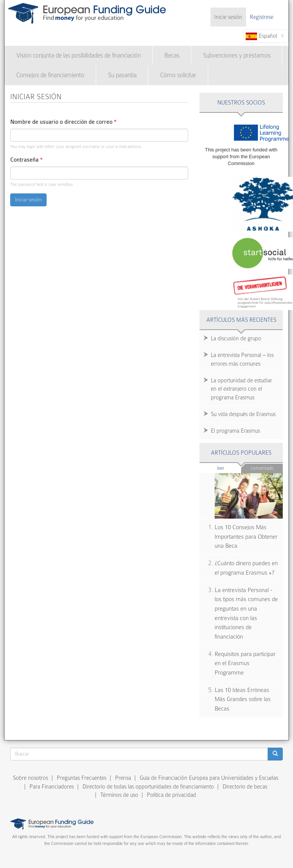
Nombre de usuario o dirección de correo (63, 122)
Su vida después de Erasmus (243, 414)
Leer (229, 468)
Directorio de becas (245, 787)
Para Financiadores (52, 787)
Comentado (262, 468)
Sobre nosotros (30, 778)
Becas (172, 55)
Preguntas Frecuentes (82, 778)
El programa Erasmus (235, 431)
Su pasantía (122, 75)
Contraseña (26, 160)
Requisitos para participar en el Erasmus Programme (245, 663)
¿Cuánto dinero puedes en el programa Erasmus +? (246, 568)
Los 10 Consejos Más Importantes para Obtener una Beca (246, 537)
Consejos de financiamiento (50, 75)
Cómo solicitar (178, 75)
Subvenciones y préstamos (237, 55)
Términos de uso (119, 795)
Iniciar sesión (28, 200)
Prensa (123, 778)
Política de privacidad (171, 795)
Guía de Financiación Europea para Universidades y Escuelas (209, 778)
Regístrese (262, 17)
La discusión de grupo (236, 338)
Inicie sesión (228, 17)
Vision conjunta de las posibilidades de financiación (79, 55)
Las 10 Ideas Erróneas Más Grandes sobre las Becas (243, 699)
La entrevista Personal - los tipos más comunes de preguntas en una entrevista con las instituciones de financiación (246, 613)
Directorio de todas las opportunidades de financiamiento (148, 787)
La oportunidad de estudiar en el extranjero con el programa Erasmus (242, 389)
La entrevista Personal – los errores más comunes (242, 359)
